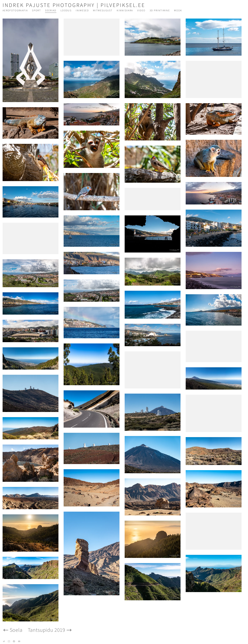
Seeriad (51, 10)
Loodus (66, 10)
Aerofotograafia (15, 10)
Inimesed (82, 10)
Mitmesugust (103, 10)
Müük (178, 10)
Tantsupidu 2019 (50, 630)
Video (141, 10)
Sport (36, 10)
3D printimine (160, 10)
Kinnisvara (125, 10)
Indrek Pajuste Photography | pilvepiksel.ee (74, 5)
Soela (13, 630)
